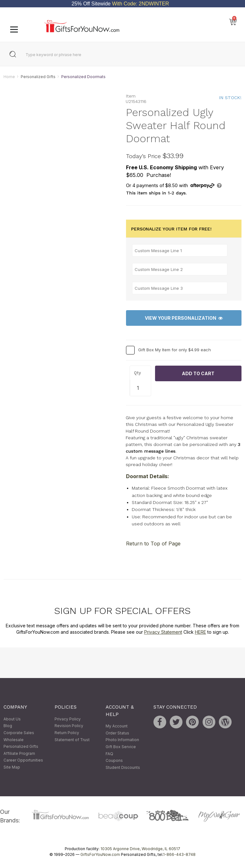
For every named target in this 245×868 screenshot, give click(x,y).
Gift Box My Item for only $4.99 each (174, 350)
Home (9, 77)
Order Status (117, 733)
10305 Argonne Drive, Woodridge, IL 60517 (140, 849)
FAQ (109, 754)
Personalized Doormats (83, 77)
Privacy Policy (68, 719)
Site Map (12, 767)
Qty (137, 373)
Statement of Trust (72, 740)
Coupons (114, 761)
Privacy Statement (163, 632)
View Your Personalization (184, 318)
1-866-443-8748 (179, 855)
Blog (8, 726)
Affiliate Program (19, 753)
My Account (117, 726)
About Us (12, 719)
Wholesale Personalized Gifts (21, 743)
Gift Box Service (121, 747)
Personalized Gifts (38, 77)
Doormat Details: (148, 477)
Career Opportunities (23, 760)
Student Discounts (123, 767)
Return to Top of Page (153, 543)
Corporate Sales (19, 733)
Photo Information (122, 740)
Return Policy (67, 733)
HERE (200, 632)
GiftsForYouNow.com (100, 855)
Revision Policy (69, 726)
